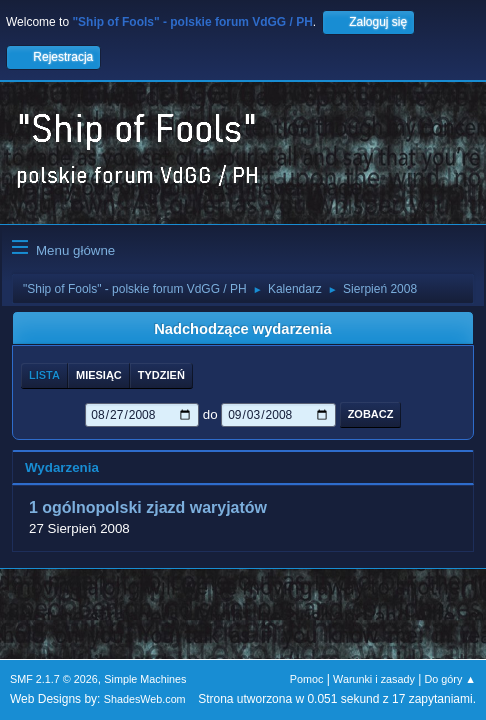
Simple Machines (145, 679)
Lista (44, 375)
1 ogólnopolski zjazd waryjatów (148, 508)
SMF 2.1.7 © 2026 (54, 679)
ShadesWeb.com (145, 699)
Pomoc (307, 679)
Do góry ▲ (450, 679)
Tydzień (161, 375)
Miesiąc (99, 375)
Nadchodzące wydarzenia (243, 329)
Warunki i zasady (374, 679)
